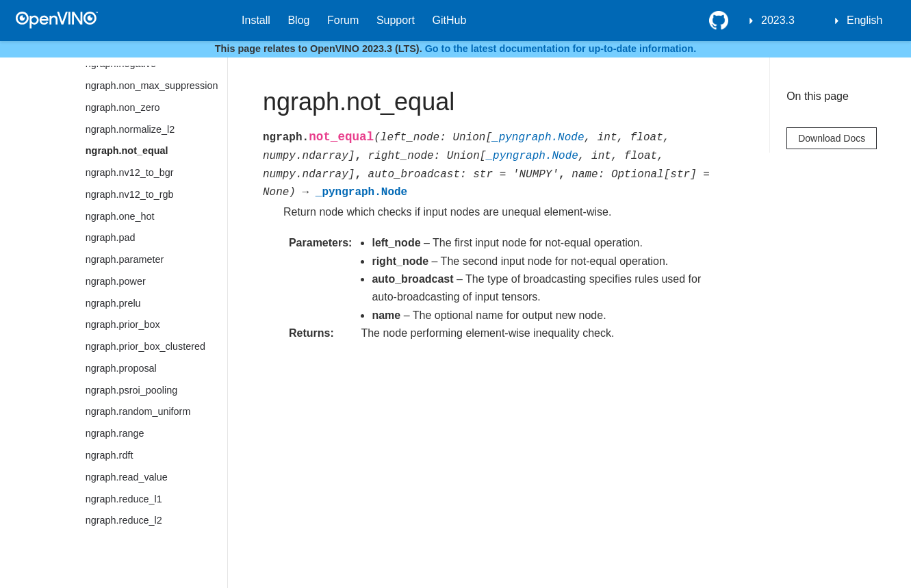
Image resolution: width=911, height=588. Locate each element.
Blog (298, 20)
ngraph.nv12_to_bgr (130, 172)
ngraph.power (116, 281)
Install (256, 20)
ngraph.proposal (121, 368)
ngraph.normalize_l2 (130, 129)
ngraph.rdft (110, 455)
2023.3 (778, 20)
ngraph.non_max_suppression (152, 86)
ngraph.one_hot (120, 216)
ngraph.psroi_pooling (131, 390)
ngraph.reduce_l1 (124, 499)
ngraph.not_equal (127, 151)
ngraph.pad (111, 238)
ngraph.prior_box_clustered (145, 346)
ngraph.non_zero (123, 107)
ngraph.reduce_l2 (124, 520)
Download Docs (832, 138)
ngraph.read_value (127, 477)
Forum (343, 20)
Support (396, 20)
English (864, 20)
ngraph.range (115, 433)
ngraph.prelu (113, 303)
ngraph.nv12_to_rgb (130, 194)
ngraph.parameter (125, 259)
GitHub (450, 20)
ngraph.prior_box (123, 324)
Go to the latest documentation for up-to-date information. (561, 49)
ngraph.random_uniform (138, 411)
